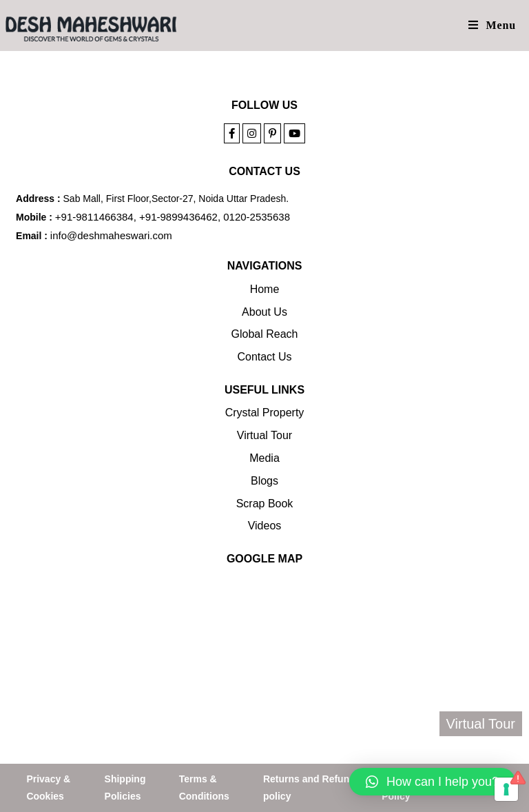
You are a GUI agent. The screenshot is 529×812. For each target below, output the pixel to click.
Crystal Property (265, 413)
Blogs (264, 481)
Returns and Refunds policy (312, 788)
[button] (432, 782)
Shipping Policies (125, 788)
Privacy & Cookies (48, 788)
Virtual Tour (264, 435)
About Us (264, 312)
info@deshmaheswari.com (111, 235)
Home (265, 289)
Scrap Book (265, 504)
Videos (265, 526)
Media (264, 458)
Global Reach (265, 334)
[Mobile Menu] (492, 25)
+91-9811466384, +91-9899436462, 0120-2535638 (173, 217)
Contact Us (264, 357)
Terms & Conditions (204, 788)
